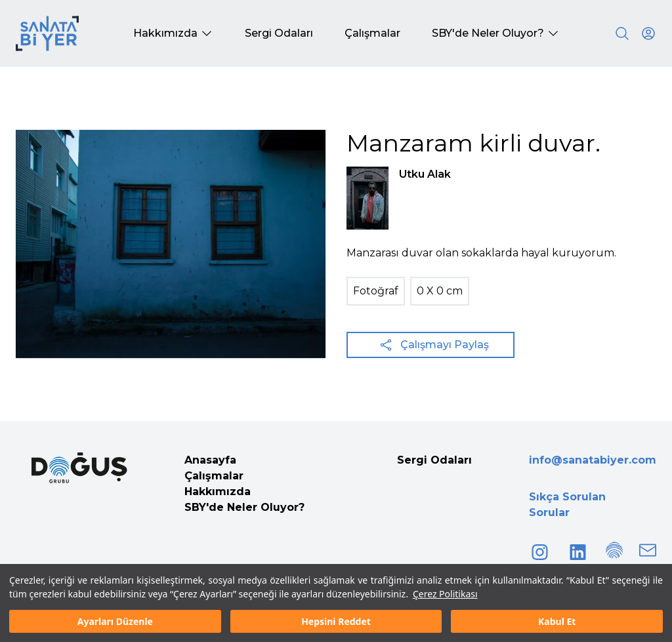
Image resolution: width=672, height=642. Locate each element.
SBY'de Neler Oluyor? (244, 507)
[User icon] (648, 33)
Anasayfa (210, 460)
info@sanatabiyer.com (593, 460)
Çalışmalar (214, 476)
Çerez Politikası (445, 594)
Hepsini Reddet (336, 621)
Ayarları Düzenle (115, 621)
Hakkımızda (218, 492)
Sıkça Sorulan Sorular (567, 505)
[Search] (622, 33)
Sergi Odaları (434, 460)
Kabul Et (557, 621)
